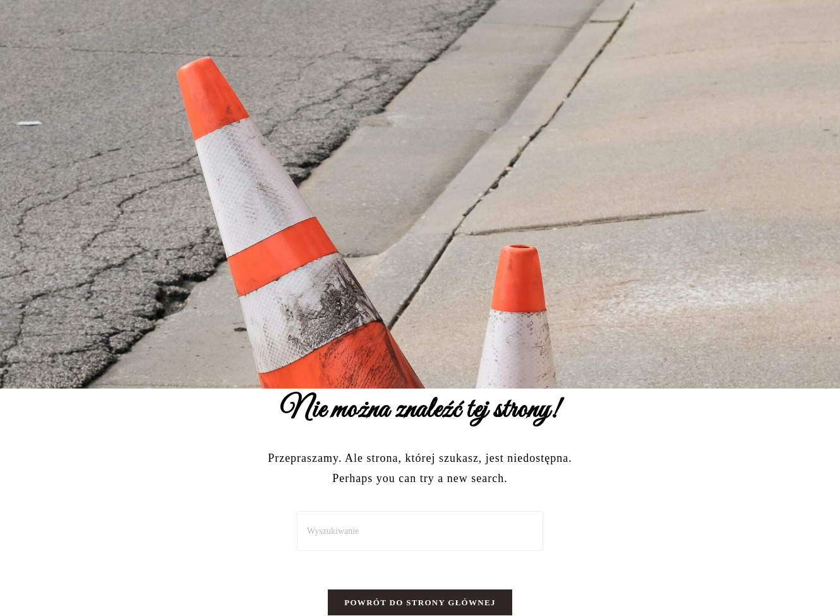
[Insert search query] (420, 531)
